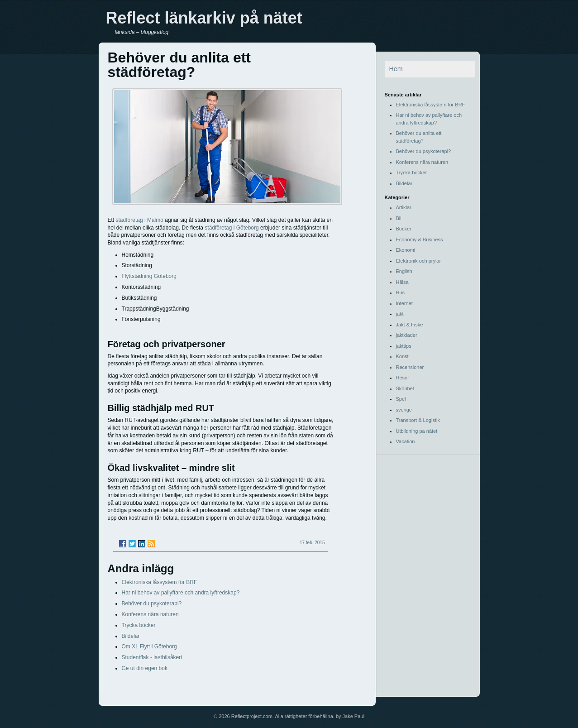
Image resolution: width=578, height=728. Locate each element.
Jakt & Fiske (410, 325)
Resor (403, 378)
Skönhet (405, 388)
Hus (401, 292)
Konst (402, 356)
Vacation (406, 441)
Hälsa (402, 282)
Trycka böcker (139, 625)
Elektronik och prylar (419, 261)
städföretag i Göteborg (232, 228)
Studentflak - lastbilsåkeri (152, 657)
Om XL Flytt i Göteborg (149, 647)
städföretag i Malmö (140, 220)
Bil (399, 218)
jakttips (404, 346)
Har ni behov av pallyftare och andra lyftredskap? (181, 593)
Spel (401, 399)
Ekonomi (406, 250)
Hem (396, 69)
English (404, 271)
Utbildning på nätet (417, 431)
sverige (404, 410)
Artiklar (404, 207)
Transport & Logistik (418, 420)
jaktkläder (407, 335)
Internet (404, 303)
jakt (400, 314)
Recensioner (410, 367)
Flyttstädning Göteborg (149, 276)
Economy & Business (420, 239)
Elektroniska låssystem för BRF (160, 582)
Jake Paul (353, 716)
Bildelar (131, 636)
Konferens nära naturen (150, 614)
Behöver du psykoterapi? (152, 603)
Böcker (404, 229)
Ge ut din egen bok (145, 668)
